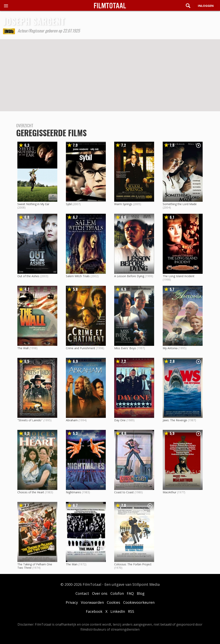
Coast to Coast (124, 492)
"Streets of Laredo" (30, 420)
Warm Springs (123, 204)
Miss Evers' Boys (125, 348)
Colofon (117, 593)
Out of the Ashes (28, 276)
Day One (120, 420)
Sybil (69, 204)
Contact (82, 593)
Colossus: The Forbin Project (133, 564)
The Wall (23, 348)
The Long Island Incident (179, 276)
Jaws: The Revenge (175, 420)
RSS (131, 611)
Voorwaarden (92, 602)
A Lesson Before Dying (129, 276)
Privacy (72, 602)
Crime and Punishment (81, 348)
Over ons (100, 593)
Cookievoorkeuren (139, 602)
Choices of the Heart (31, 492)
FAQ (130, 593)
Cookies (113, 602)
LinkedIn (118, 611)
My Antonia (170, 348)
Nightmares (73, 492)
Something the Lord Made (180, 204)
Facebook (94, 611)
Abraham (72, 420)
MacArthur (169, 492)
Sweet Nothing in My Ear (33, 204)
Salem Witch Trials (78, 276)
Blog (141, 593)
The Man (72, 564)
